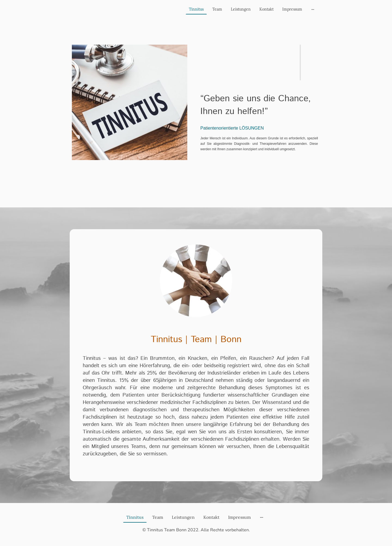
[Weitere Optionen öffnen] (313, 9)
